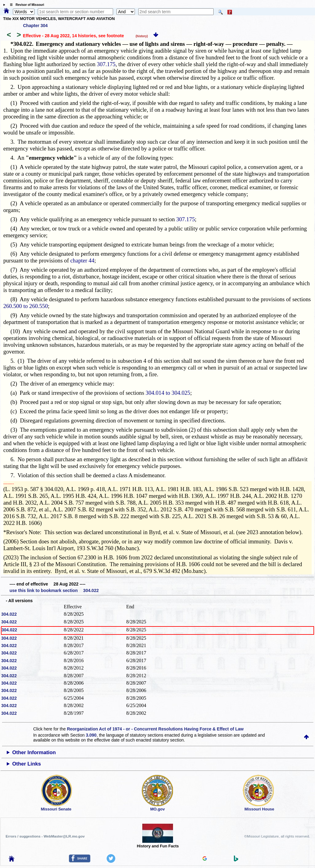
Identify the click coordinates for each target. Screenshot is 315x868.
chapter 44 (82, 260)
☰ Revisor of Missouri (26, 5)
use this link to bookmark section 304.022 (54, 590)
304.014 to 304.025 (168, 393)
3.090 (91, 735)
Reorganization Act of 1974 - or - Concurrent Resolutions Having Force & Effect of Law (155, 729)
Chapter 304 (35, 26)
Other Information (34, 752)
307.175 (106, 64)
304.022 (9, 614)
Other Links (27, 764)
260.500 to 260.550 (26, 306)
